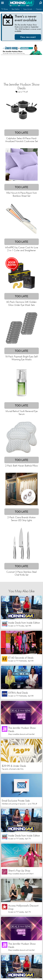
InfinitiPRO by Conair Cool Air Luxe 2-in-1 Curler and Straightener (22, 249)
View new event (28, 37)
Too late (21, 133)
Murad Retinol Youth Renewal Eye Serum (22, 413)
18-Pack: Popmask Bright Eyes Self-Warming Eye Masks (22, 358)
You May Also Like (21, 591)
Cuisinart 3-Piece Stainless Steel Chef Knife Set (22, 573)
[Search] (41, 3)
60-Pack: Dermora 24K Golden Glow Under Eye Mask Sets (21, 303)
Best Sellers (16, 9)
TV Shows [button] (5, 9)
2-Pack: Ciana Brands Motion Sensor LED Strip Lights (21, 519)
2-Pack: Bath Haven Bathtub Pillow (22, 466)
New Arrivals (28, 9)
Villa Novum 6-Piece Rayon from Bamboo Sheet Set (21, 194)
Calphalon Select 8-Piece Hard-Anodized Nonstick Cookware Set (22, 140)
